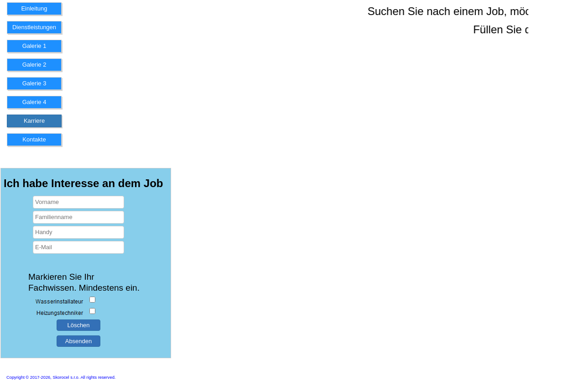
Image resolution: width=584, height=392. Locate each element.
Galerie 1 (34, 46)
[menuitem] (34, 12)
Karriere (34, 121)
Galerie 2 (34, 65)
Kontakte (34, 139)
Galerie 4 (34, 102)
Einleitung (34, 8)
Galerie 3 (34, 83)
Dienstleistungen (34, 27)
